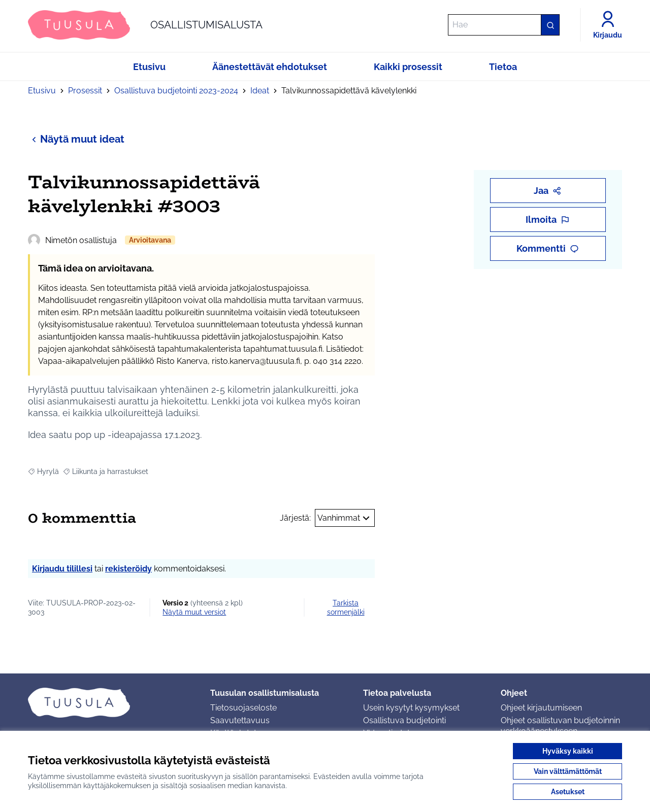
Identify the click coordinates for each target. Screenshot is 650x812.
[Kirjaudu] (608, 25)
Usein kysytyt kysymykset (411, 708)
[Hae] (504, 25)
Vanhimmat (345, 518)
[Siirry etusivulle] (145, 25)
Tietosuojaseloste (243, 708)
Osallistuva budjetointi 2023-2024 (176, 91)
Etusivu (42, 91)
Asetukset (568, 792)
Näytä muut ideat (76, 139)
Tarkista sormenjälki (346, 607)
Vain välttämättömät (568, 771)
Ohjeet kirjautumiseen (541, 708)
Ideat (260, 91)
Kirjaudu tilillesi (62, 569)
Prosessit (85, 91)
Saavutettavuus (240, 720)
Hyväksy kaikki (568, 751)
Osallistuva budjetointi (404, 720)
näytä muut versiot (194, 612)
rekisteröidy (128, 569)
